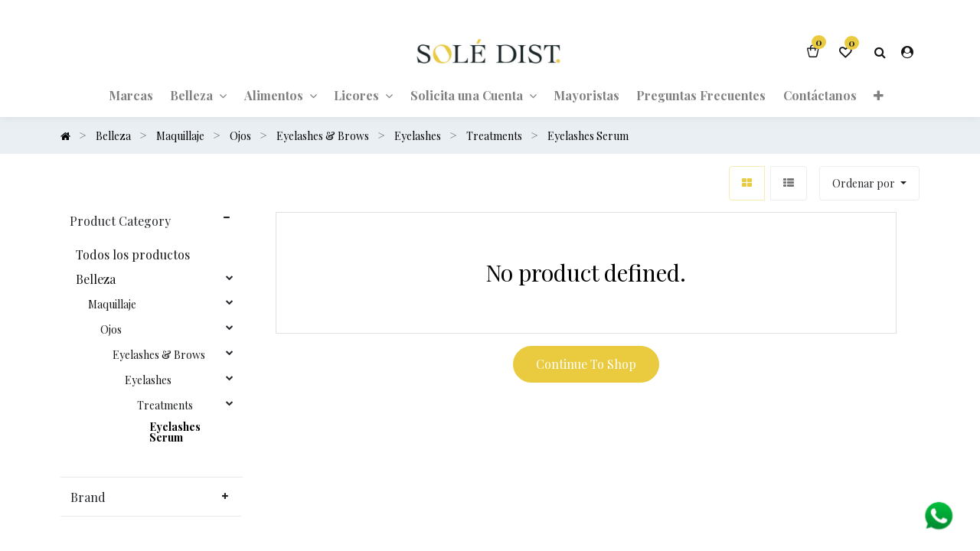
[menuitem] (131, 95)
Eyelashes (148, 380)
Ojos (111, 330)
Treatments (165, 406)
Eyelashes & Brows (159, 355)
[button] (879, 95)
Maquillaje (112, 305)
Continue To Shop (586, 364)
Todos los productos (133, 255)
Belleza (96, 279)
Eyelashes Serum (175, 432)
